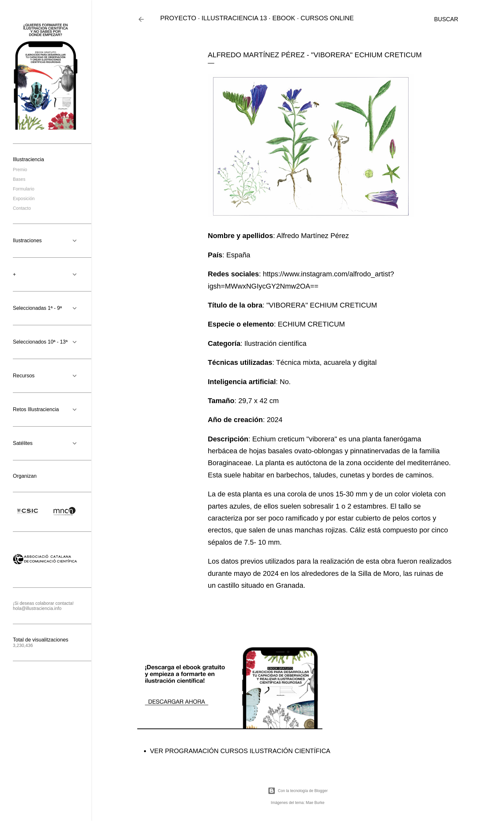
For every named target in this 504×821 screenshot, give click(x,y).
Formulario (24, 189)
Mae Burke (315, 803)
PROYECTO (178, 18)
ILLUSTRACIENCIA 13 (234, 18)
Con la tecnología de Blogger (298, 791)
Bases (19, 179)
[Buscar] (446, 19)
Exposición (24, 198)
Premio (20, 170)
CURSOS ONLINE (327, 18)
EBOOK (284, 18)
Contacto (22, 208)
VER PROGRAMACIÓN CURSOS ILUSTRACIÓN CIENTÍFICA (240, 751)
